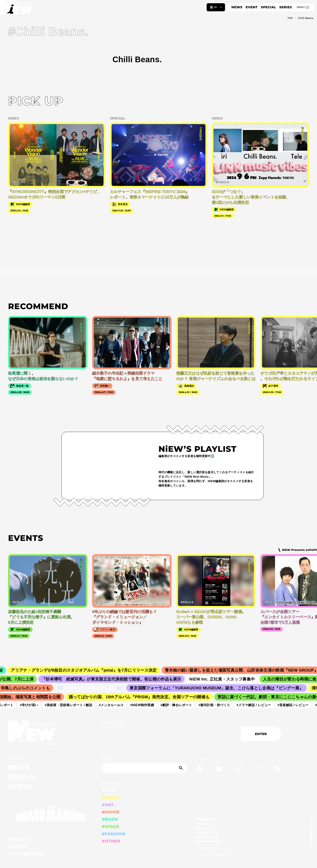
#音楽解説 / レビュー (296, 705)
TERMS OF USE (207, 837)
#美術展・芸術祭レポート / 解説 (72, 705)
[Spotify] (200, 770)
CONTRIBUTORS (26, 854)
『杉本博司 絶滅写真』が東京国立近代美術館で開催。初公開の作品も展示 (116, 679)
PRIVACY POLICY (209, 842)
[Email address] (171, 734)
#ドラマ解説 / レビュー (257, 705)
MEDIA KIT (204, 828)
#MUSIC (111, 797)
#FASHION (114, 834)
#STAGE (111, 827)
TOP (290, 18)
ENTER (261, 734)
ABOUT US (20, 839)
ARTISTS (17, 847)
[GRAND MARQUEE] (51, 814)
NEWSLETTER (114, 723)
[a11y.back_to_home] (16, 9)
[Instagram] (238, 770)
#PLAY (109, 790)
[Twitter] (258, 770)
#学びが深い (32, 705)
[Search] (145, 768)
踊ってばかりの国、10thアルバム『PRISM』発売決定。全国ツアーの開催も (143, 697)
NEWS (237, 7)
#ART (108, 805)
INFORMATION (207, 833)
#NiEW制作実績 (145, 705)
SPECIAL (268, 7)
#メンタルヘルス (114, 705)
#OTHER (111, 841)
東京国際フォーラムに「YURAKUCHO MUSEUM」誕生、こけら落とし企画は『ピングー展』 (220, 688)
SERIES (285, 7)
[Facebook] (277, 770)
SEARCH (109, 759)
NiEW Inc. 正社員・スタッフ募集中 (227, 679)
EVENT (252, 7)
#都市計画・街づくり (217, 705)
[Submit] (181, 768)
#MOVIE (111, 812)
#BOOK (110, 819)
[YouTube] (219, 770)
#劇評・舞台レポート (179, 705)
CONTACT (203, 824)
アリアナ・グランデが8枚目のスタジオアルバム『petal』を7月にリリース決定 (89, 670)
